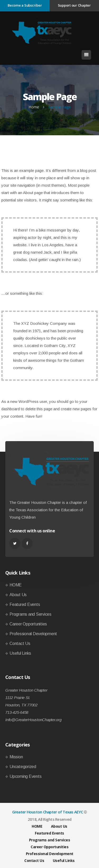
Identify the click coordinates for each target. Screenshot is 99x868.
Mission (16, 757)
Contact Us (20, 643)
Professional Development (33, 634)
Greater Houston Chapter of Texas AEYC (48, 812)
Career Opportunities (28, 624)
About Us (18, 595)
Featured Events (25, 604)
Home (34, 107)
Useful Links (20, 653)
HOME (16, 585)
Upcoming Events (25, 776)
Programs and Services (30, 614)
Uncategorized (23, 767)
